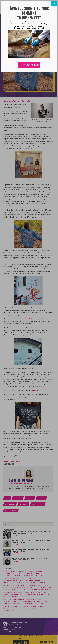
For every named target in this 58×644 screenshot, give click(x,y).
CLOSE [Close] (54, 4)
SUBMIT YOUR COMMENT (29, 65)
